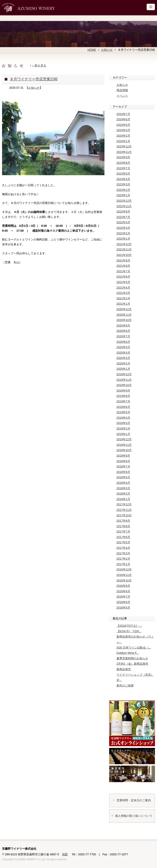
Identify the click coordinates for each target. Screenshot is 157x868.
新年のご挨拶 (125, 685)
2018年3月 (123, 488)
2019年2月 (123, 428)
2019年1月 (123, 434)
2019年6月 (123, 407)
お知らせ (107, 50)
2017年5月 (123, 542)
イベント (122, 96)
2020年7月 (123, 336)
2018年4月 (123, 483)
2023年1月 (123, 195)
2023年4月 (123, 179)
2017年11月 (124, 510)
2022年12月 (124, 201)
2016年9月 (123, 586)
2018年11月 (124, 445)
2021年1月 (123, 304)
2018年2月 (123, 494)
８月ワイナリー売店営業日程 (34, 79)
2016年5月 (123, 608)
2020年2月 (123, 363)
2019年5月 (123, 412)
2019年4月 (123, 418)
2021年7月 (123, 271)
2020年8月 (123, 331)
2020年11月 (124, 315)
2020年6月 (123, 342)
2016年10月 (124, 580)
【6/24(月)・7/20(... (129, 631)
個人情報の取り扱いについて (132, 816)
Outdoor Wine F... (128, 653)
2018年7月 (123, 466)
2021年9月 (123, 260)
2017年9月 (123, 521)
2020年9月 (123, 325)
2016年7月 (123, 597)
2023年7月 (123, 168)
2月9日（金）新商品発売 (132, 664)
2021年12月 (124, 244)
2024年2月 (123, 136)
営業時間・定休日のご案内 (132, 800)
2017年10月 (124, 515)
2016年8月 (123, 591)
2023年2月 (123, 190)
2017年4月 (123, 548)
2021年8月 (123, 266)
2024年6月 (123, 119)
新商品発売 (124, 669)
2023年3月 (123, 184)
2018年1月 (123, 499)
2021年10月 (124, 255)
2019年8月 (123, 396)
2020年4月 (123, 353)
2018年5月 (123, 477)
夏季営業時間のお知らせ (132, 658)
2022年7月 (123, 217)
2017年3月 (123, 553)
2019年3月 (123, 423)
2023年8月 (123, 163)
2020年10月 (124, 320)
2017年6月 (123, 537)
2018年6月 (123, 472)
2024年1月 (123, 141)
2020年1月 (123, 369)
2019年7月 (123, 401)
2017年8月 (123, 526)
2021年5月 (123, 282)
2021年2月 (123, 298)
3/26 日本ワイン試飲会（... (134, 648)
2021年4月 (123, 288)
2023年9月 (123, 157)
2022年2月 (123, 233)
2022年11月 (124, 206)
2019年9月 (123, 391)
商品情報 (122, 90)
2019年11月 (124, 380)
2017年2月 (123, 559)
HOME (92, 50)
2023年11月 (124, 152)
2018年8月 (123, 461)
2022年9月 (123, 211)
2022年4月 (123, 222)
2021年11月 (124, 249)
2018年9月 (123, 456)
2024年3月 (123, 130)
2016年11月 (124, 575)
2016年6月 (123, 602)
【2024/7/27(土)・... (129, 626)
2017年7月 (123, 531)
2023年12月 (124, 146)
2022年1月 (123, 239)
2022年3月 (123, 228)
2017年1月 (123, 564)
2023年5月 (123, 174)
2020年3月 (123, 358)
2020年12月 (124, 309)
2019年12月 (124, 374)
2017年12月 (124, 504)
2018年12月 (124, 439)
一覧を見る (39, 65)
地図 (65, 854)
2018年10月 (124, 450)
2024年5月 (123, 125)
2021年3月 (123, 293)
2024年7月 (123, 114)
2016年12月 (124, 569)
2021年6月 (123, 277)
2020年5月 (123, 347)
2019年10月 (124, 385)
